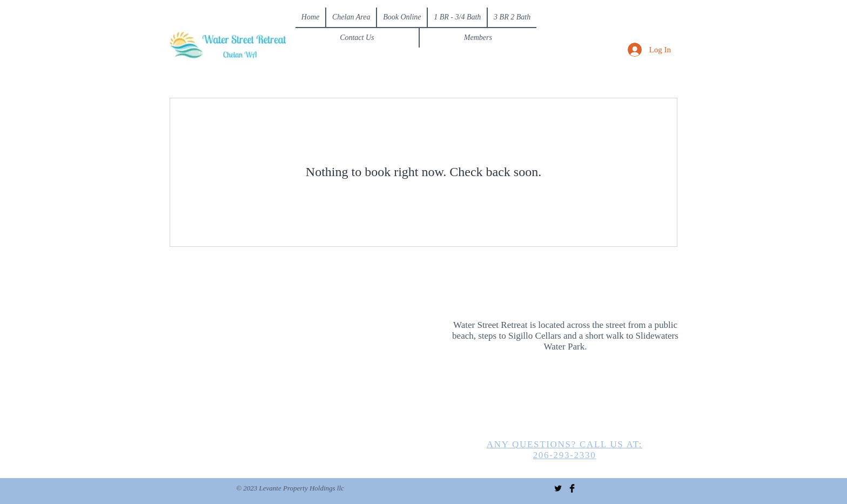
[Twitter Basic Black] (558, 488)
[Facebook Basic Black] (572, 488)
